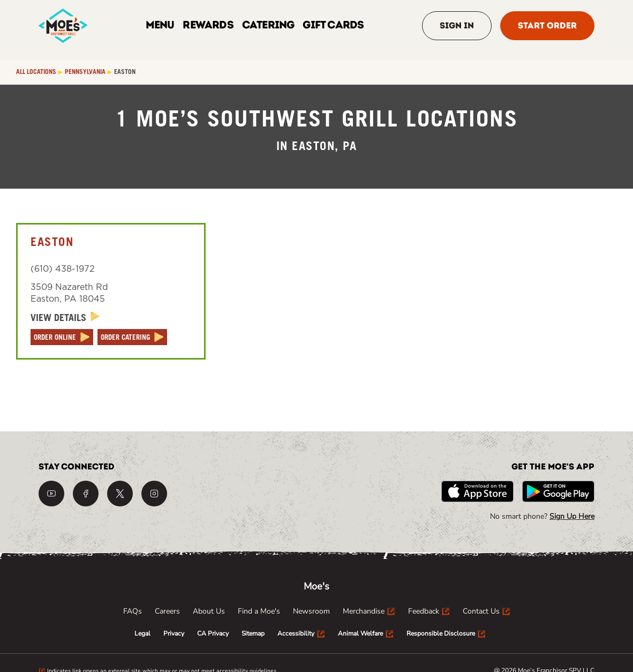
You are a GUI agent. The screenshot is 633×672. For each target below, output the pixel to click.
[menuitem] (133, 611)
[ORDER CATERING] (132, 337)
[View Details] (65, 318)
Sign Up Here (572, 516)
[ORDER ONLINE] (62, 337)
